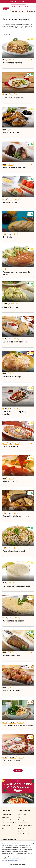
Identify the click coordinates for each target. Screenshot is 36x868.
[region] (18, 854)
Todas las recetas (7, 815)
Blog (22, 11)
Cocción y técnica (23, 820)
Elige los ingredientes (8, 820)
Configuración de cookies (18, 864)
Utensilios (21, 831)
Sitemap (4, 828)
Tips (19, 817)
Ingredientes (22, 828)
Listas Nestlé (5, 817)
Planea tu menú (6, 826)
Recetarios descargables (9, 823)
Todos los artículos (24, 815)
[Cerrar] (34, 844)
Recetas (14, 11)
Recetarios (31, 11)
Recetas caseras (23, 823)
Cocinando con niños (24, 834)
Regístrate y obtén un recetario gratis (18, 2)
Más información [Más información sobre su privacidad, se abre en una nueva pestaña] (13, 861)
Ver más (18, 770)
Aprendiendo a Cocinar (25, 826)
